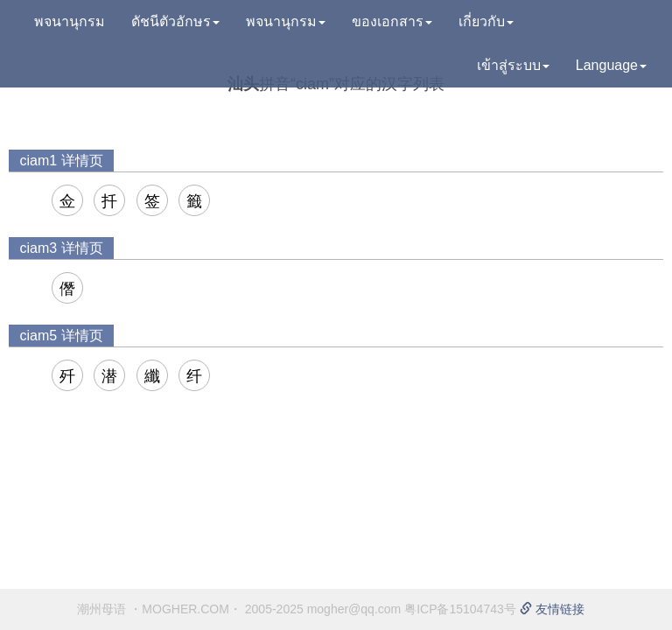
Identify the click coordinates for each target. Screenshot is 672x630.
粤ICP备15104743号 (460, 609)
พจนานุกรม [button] (286, 21)
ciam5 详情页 (61, 336)
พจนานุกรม (70, 21)
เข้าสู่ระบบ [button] (513, 65)
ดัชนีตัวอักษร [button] (175, 21)
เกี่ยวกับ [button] (486, 21)
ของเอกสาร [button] (392, 21)
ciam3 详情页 (61, 248)
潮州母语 (101, 609)
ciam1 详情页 (61, 161)
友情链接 (552, 609)
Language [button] (611, 65)
